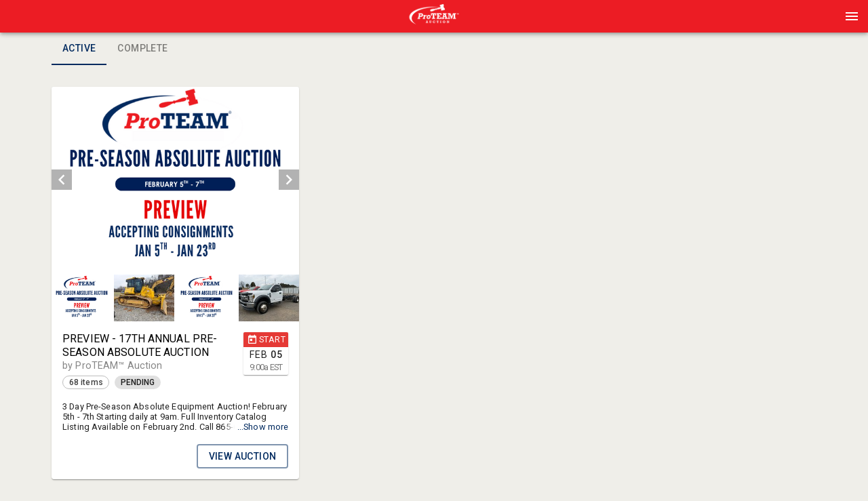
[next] (289, 180)
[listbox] (175, 180)
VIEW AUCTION (243, 456)
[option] (175, 180)
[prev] (62, 180)
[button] (434, 21)
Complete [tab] (142, 49)
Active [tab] (79, 49)
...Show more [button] (263, 427)
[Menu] (852, 16)
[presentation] (434, 16)
